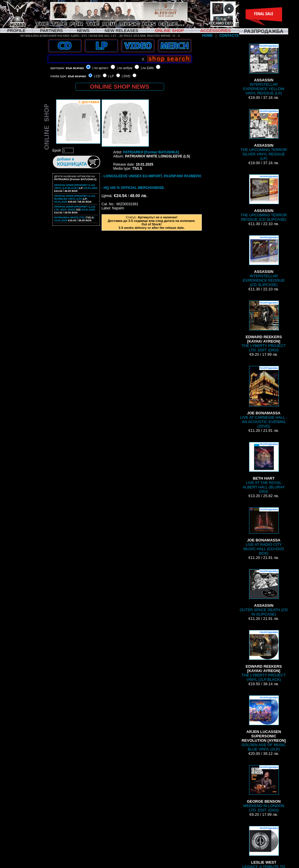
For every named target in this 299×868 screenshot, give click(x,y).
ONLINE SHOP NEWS (120, 87)
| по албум (125, 68)
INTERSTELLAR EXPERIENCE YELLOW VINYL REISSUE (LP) (264, 70)
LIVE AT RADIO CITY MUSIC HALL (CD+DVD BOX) (264, 531)
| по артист (101, 68)
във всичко (75, 68)
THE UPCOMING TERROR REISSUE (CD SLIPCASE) (264, 198)
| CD (97, 76)
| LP (111, 76)
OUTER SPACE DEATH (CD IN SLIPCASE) (264, 593)
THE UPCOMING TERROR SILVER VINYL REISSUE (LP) (264, 135)
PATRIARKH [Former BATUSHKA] (151, 152)
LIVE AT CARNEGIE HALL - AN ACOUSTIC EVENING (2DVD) (264, 397)
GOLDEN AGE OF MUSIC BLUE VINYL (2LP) (264, 723)
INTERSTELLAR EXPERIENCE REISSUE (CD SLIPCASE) (264, 261)
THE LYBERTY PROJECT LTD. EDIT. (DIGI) (264, 326)
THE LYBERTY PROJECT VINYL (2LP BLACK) (264, 656)
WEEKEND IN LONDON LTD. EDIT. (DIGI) (264, 789)
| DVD (126, 76)
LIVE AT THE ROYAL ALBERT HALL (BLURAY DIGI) (264, 468)
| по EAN (147, 68)
